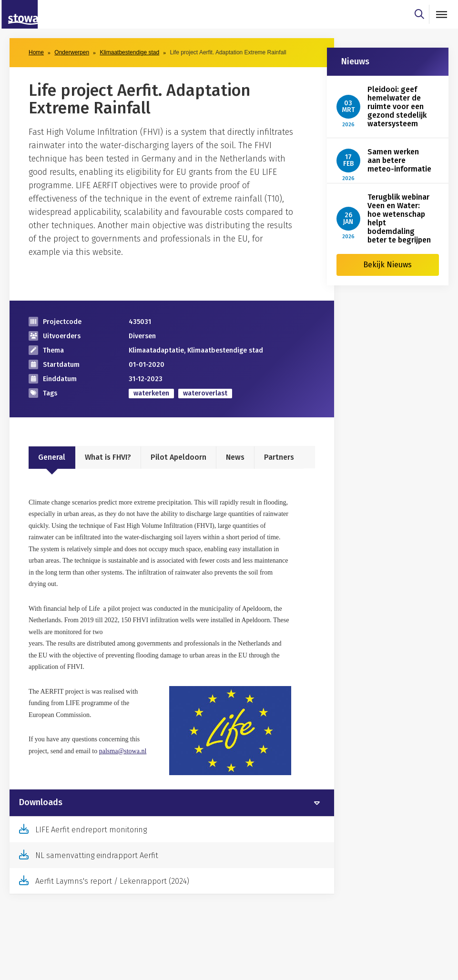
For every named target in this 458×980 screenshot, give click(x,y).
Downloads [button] (41, 803)
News (235, 457)
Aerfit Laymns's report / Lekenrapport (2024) (112, 881)
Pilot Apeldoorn (178, 457)
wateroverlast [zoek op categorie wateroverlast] (205, 393)
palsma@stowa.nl (123, 751)
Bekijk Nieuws (387, 265)
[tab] (172, 803)
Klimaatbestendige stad (129, 52)
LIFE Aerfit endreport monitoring (91, 830)
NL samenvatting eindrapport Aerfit (97, 855)
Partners (279, 457)
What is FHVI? (108, 457)
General (52, 457)
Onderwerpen (72, 52)
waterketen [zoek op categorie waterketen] (151, 393)
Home (36, 52)
